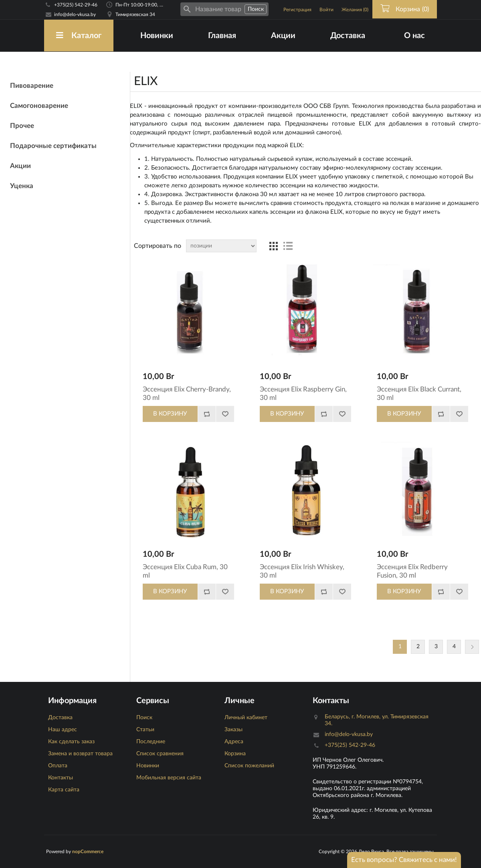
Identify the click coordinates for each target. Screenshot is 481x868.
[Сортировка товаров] (221, 246)
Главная (222, 36)
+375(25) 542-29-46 (76, 5)
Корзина (235, 754)
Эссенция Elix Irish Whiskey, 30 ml (302, 571)
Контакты (61, 778)
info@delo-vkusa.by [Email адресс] (75, 14)
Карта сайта (64, 790)
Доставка (348, 36)
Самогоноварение (39, 106)
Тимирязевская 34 (135, 14)
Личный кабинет (246, 718)
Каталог (79, 35)
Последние (151, 742)
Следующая (472, 647)
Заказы (233, 730)
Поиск (144, 718)
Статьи (145, 730)
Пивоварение (32, 86)
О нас (414, 36)
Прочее (22, 126)
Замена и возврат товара (80, 754)
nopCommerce (88, 852)
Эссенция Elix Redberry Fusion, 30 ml (412, 571)
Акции (283, 36)
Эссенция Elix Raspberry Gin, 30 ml (303, 393)
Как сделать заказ (71, 742)
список (288, 246)
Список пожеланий (249, 766)
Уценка (22, 186)
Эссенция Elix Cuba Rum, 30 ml (185, 571)
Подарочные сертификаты (53, 146)
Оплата (58, 766)
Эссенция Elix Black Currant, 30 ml (419, 393)
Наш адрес (63, 730)
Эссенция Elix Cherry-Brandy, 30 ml (187, 393)
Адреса (234, 742)
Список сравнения (160, 754)
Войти (326, 10)
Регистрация (297, 10)
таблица (273, 246)
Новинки (157, 36)
